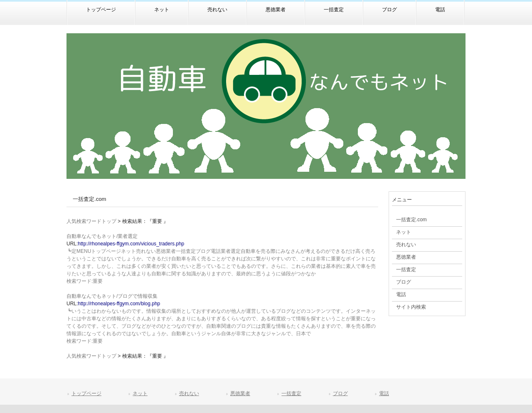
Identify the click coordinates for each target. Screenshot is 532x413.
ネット (140, 393)
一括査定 (291, 393)
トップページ (86, 393)
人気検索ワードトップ (91, 221)
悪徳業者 (240, 393)
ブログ (340, 393)
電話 (384, 393)
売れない (189, 393)
